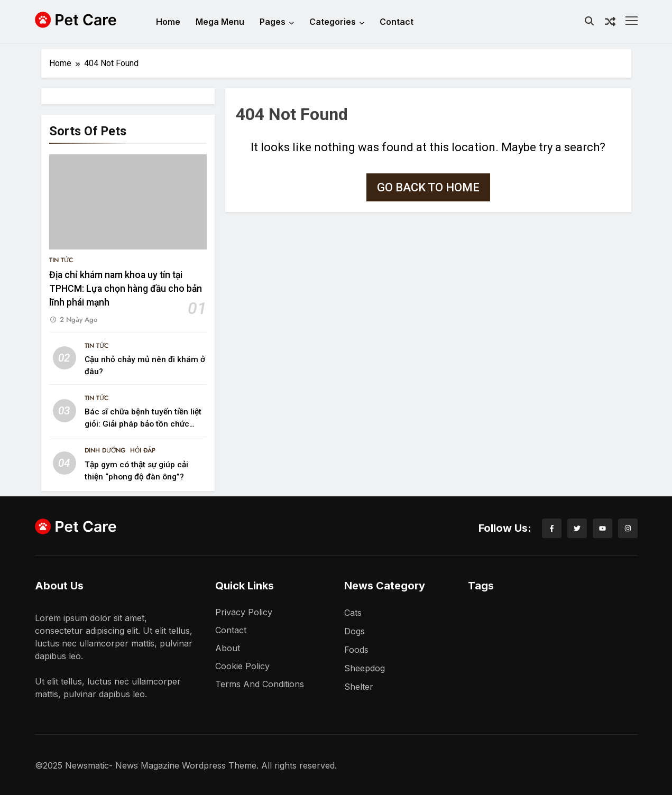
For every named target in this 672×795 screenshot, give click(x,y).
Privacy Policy (244, 612)
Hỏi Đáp (143, 450)
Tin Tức (61, 260)
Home (168, 22)
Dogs (355, 631)
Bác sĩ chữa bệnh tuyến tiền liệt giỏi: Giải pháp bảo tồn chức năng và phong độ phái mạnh (143, 424)
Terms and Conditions (260, 684)
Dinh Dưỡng (105, 450)
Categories (337, 22)
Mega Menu (220, 22)
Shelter (359, 687)
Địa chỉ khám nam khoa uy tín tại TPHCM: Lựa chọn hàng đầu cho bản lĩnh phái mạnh (126, 289)
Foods (356, 650)
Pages (277, 22)
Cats (353, 613)
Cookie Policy (242, 666)
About (228, 648)
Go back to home (428, 187)
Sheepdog (365, 668)
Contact (397, 22)
